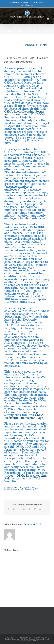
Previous (31, 45)
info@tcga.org (27, 5)
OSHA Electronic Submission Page (24, 416)
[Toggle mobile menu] (48, 19)
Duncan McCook (14, 487)
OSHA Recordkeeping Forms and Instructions (24, 113)
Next (43, 45)
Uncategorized (17, 489)
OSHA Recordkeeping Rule (25, 477)
